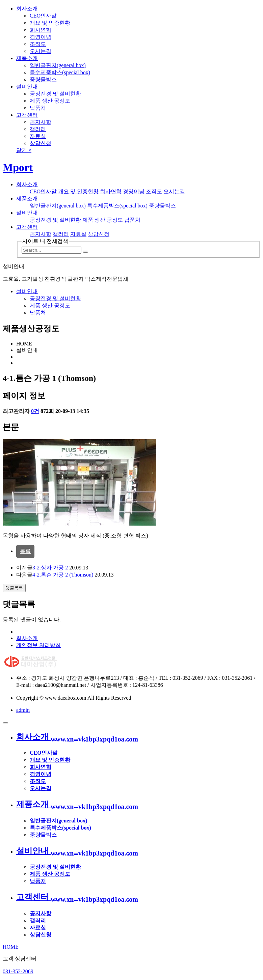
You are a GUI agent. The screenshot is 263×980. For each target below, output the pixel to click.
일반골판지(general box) (58, 65)
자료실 (38, 136)
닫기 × (24, 150)
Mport (18, 167)
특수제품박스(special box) (60, 72)
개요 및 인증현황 (50, 23)
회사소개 (27, 9)
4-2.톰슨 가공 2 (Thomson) (63, 575)
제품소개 (27, 58)
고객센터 (27, 115)
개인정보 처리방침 (38, 645)
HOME (11, 947)
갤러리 (38, 129)
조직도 (38, 44)
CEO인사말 (43, 16)
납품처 (38, 108)
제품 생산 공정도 (50, 101)
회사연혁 (41, 30)
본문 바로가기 (0, 0)
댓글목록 (14, 588)
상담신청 (41, 143)
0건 (35, 411)
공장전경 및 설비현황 (55, 94)
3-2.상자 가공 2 (50, 568)
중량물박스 (43, 79)
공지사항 (41, 122)
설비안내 (27, 87)
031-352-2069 (18, 971)
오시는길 (41, 51)
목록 (25, 551)
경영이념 (41, 37)
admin (23, 710)
